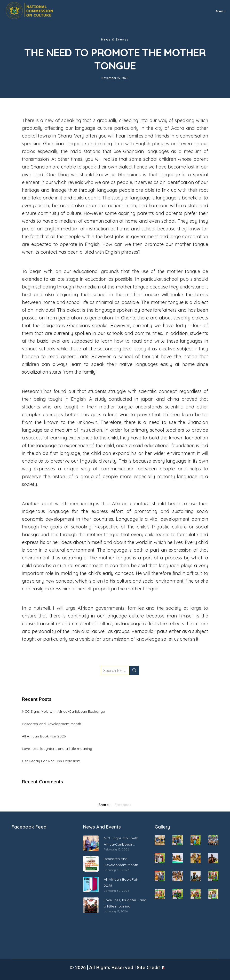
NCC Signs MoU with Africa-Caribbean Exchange (63, 711)
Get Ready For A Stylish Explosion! (51, 761)
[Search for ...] (115, 670)
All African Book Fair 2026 (44, 736)
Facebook (123, 805)
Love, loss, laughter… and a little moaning (57, 749)
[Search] (134, 670)
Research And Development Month (51, 724)
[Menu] (218, 10)
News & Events (115, 39)
